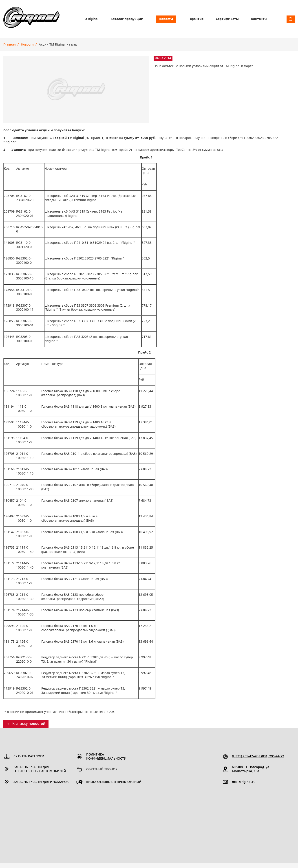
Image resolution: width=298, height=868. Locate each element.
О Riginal (91, 19)
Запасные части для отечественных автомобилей (40, 769)
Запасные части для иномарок (41, 782)
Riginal (31, 19)
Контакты (259, 19)
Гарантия (196, 19)
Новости (166, 19)
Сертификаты (227, 19)
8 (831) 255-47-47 (245, 756)
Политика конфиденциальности (106, 757)
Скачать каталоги (29, 756)
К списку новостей (29, 724)
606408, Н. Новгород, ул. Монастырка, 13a (251, 769)
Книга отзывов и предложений (114, 782)
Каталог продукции (127, 19)
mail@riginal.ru (244, 782)
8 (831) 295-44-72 (271, 756)
